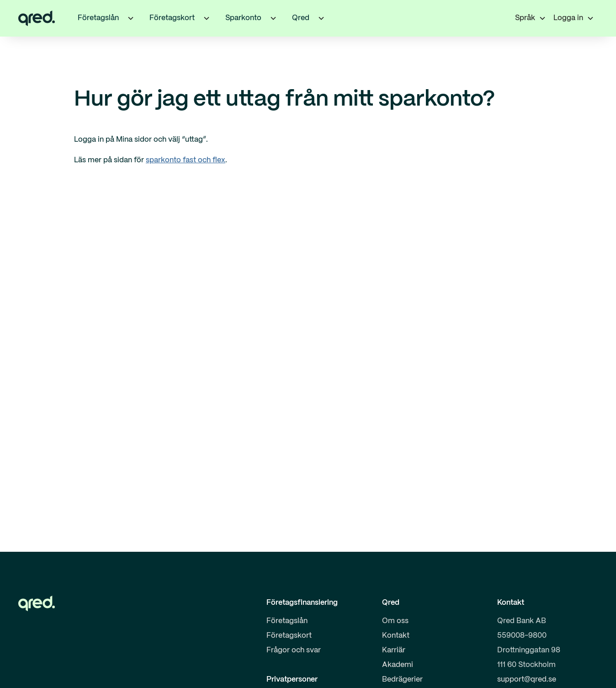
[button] (131, 18)
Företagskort (289, 636)
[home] (37, 18)
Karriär (394, 650)
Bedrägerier (402, 680)
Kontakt (396, 636)
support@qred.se (527, 680)
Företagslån (287, 621)
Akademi (398, 665)
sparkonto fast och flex (186, 160)
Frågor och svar (294, 650)
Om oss (395, 621)
